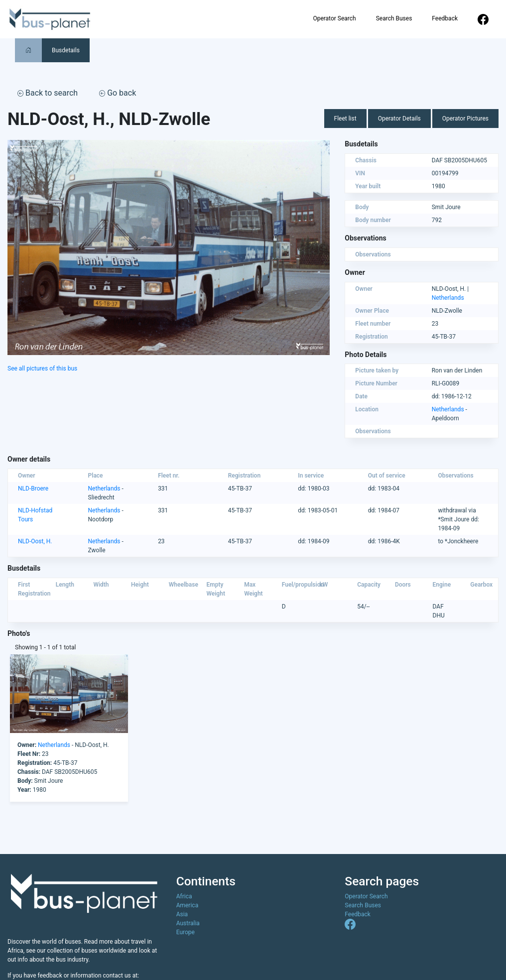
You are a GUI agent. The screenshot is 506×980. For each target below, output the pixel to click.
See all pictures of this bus (42, 368)
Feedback (445, 18)
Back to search (48, 93)
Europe (186, 932)
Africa (184, 896)
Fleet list (345, 119)
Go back (118, 93)
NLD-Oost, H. (35, 541)
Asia (182, 914)
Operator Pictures (465, 119)
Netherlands (448, 298)
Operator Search (334, 18)
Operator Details (399, 119)
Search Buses (394, 18)
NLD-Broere (33, 489)
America (188, 905)
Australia (188, 923)
